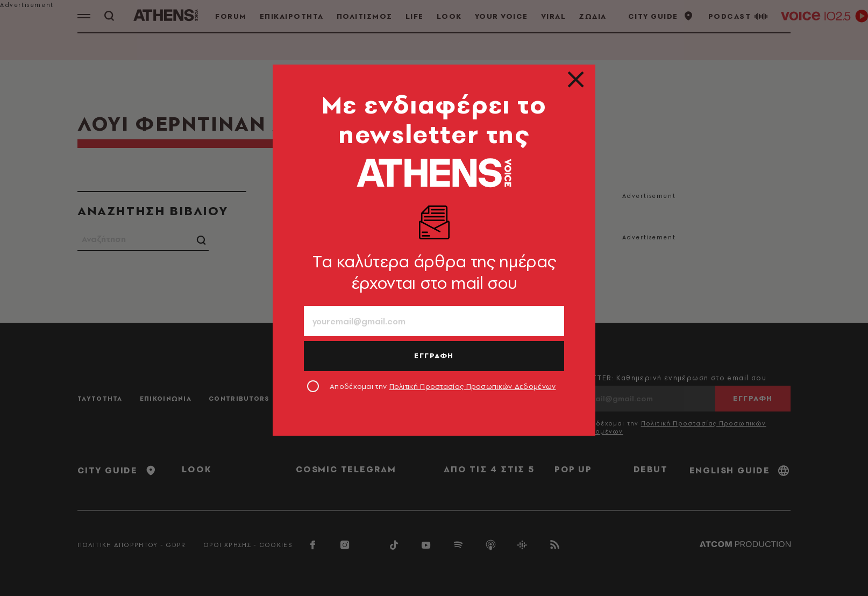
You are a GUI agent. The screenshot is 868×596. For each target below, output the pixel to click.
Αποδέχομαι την (443, 386)
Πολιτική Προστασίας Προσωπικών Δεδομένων (473, 386)
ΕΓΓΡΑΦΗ (434, 356)
